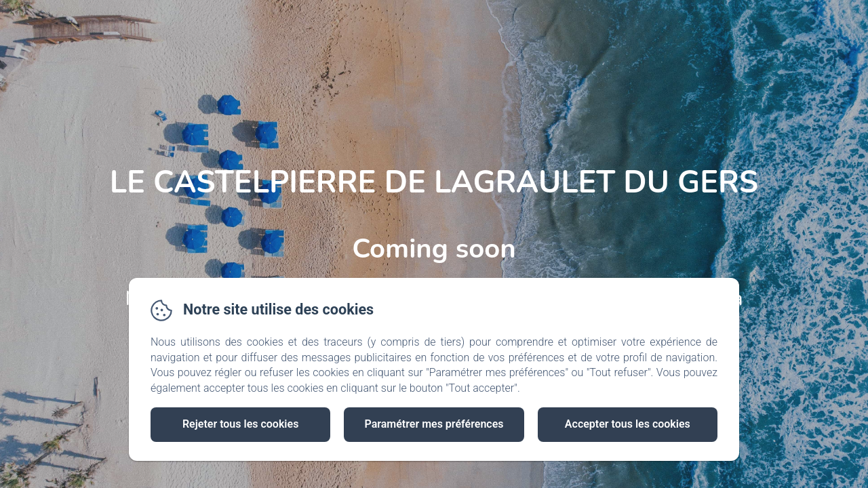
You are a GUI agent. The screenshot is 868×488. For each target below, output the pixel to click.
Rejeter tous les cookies (240, 424)
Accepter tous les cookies (628, 424)
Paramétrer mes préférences (434, 424)
